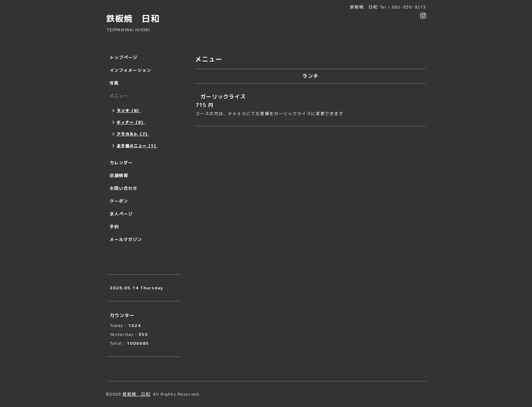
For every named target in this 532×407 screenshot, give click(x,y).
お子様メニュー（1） (137, 146)
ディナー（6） (131, 122)
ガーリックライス (223, 97)
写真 (114, 83)
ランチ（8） (129, 111)
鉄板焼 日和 (133, 18)
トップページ (123, 57)
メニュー (119, 96)
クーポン (119, 201)
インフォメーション (130, 70)
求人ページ (121, 214)
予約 (114, 227)
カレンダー (121, 163)
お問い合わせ (123, 188)
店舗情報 (119, 175)
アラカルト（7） (133, 134)
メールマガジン (126, 239)
